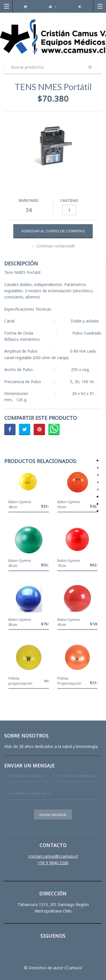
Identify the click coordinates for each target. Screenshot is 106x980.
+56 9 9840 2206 (53, 863)
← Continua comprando (53, 246)
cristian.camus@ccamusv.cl (53, 856)
